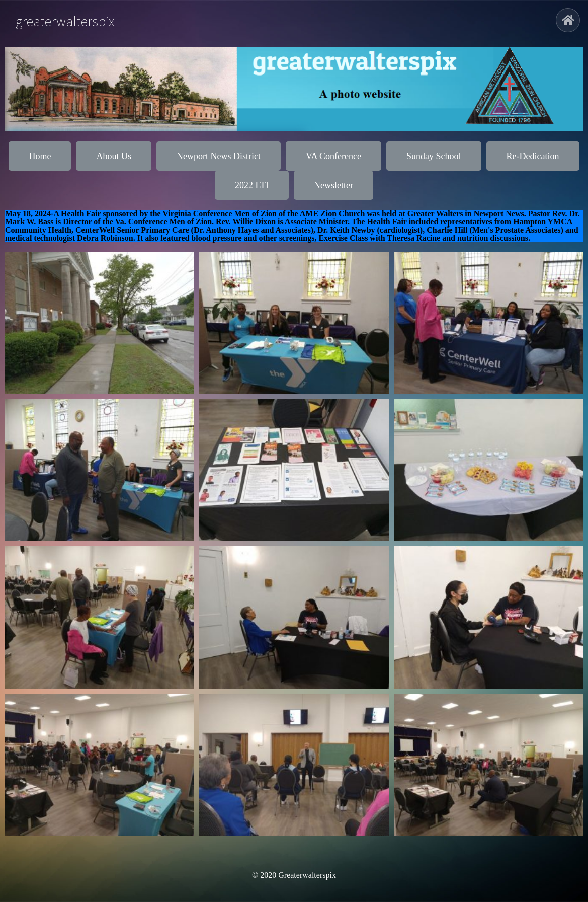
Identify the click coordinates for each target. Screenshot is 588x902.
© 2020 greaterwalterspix (294, 875)
